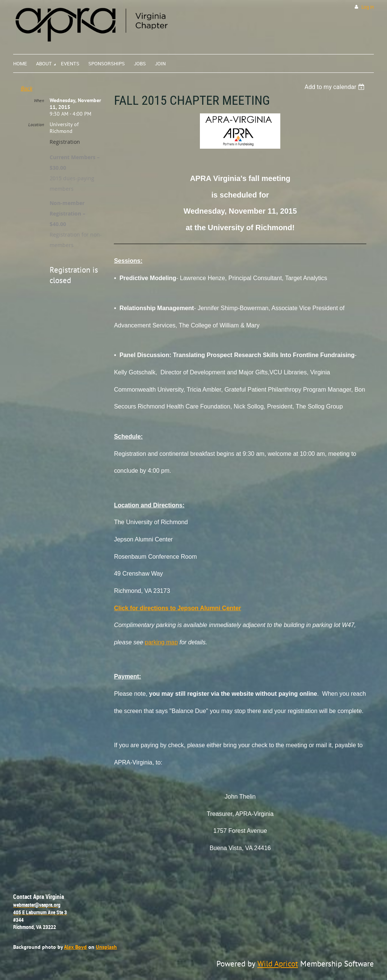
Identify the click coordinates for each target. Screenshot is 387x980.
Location (36, 124)
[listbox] (335, 87)
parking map (161, 642)
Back (26, 88)
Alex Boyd (75, 947)
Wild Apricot (278, 963)
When (39, 100)
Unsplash (106, 947)
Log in (368, 7)
